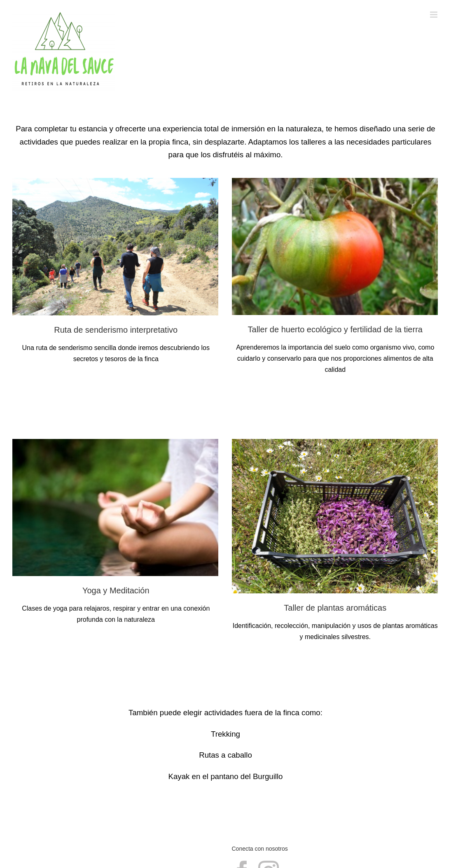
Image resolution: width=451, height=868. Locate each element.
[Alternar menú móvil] (434, 15)
